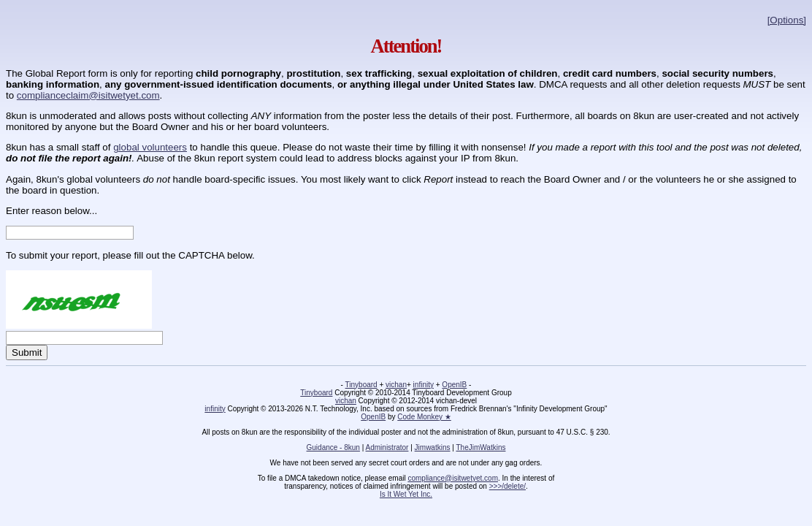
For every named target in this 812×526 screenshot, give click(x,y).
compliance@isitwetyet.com (453, 478)
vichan (396, 385)
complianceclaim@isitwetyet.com (88, 95)
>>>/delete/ (507, 486)
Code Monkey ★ (424, 417)
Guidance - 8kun (333, 447)
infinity (424, 385)
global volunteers (150, 147)
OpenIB (454, 385)
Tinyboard (361, 385)
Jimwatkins (433, 447)
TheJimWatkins (480, 447)
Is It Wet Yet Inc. (406, 494)
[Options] (787, 20)
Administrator (387, 447)
